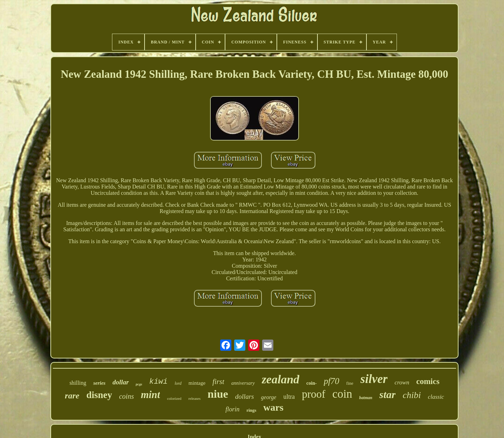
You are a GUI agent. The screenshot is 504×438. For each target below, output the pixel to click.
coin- (311, 383)
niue (218, 394)
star (388, 394)
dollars (245, 396)
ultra (289, 397)
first (218, 382)
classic (436, 397)
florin (232, 409)
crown (402, 382)
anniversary (243, 383)
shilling (78, 383)
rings (251, 410)
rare (72, 396)
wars (273, 407)
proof (313, 394)
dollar (120, 382)
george (269, 397)
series (99, 383)
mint (150, 395)
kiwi (158, 382)
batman (366, 398)
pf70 (331, 381)
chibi (412, 395)
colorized (174, 398)
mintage (197, 383)
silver (374, 379)
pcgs (139, 384)
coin (342, 394)
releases (194, 398)
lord (178, 383)
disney (99, 395)
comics (428, 381)
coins (126, 396)
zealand (281, 379)
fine (350, 383)
